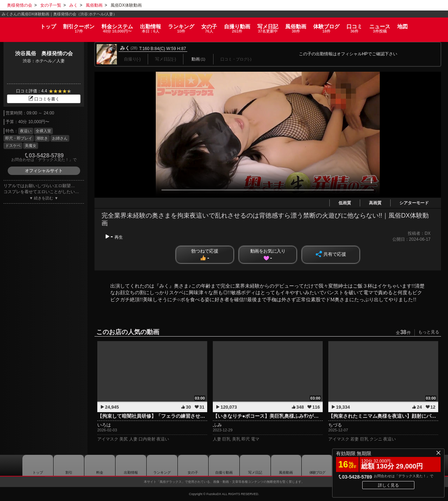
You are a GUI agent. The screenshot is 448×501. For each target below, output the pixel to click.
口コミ (372, 26)
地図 (428, 23)
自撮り (237, 26)
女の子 (205, 26)
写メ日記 (255, 465)
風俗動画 (304, 26)
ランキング (172, 26)
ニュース (401, 26)
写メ (272, 26)
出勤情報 (131, 465)
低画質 (345, 203)
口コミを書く (44, 99)
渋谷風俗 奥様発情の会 (44, 53)
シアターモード (414, 203)
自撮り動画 (224, 465)
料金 (100, 26)
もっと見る (429, 332)
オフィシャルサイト (44, 171)
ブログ (339, 26)
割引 (57, 26)
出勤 (138, 26)
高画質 (375, 203)
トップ (23, 23)
